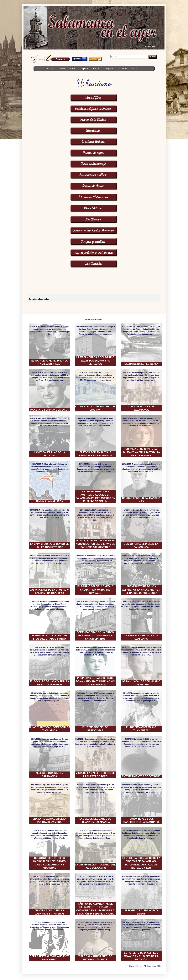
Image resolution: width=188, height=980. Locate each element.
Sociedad (49, 69)
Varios (134, 69)
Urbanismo (123, 69)
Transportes (109, 69)
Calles (38, 69)
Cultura (73, 69)
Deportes (85, 69)
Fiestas (96, 69)
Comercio (62, 69)
